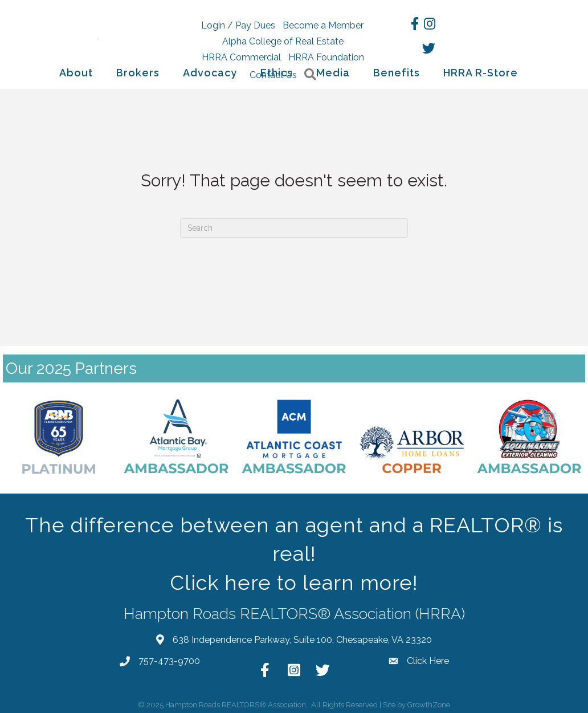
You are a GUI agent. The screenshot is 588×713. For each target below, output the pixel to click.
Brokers (138, 73)
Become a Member (323, 25)
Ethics (277, 73)
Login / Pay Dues (238, 25)
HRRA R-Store (481, 73)
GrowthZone (429, 705)
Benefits (397, 73)
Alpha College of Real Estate (283, 41)
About (76, 73)
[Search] (294, 228)
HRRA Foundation (326, 57)
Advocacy (210, 73)
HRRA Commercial (241, 57)
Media (333, 73)
